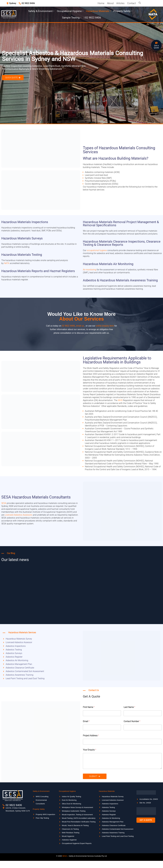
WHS (120, 400)
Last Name (129, 707)
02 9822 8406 (68, 326)
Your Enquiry (90, 750)
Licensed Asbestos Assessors (19, 515)
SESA (4, 503)
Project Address (91, 736)
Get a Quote (156, 47)
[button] (140, 3)
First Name (89, 707)
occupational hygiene (97, 250)
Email (86, 721)
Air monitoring (90, 270)
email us (80, 326)
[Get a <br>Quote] (156, 43)
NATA (7, 263)
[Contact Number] (143, 727)
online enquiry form (105, 326)
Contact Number (132, 721)
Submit (93, 776)
